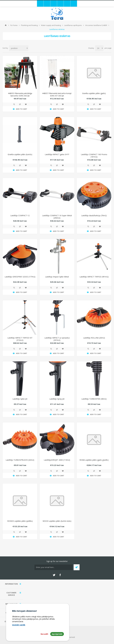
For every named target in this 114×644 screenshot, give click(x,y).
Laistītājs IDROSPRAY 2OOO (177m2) (20, 277)
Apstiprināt (57, 634)
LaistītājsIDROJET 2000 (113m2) (57, 460)
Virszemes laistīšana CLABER (96, 25)
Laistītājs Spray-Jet (57, 399)
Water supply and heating (51, 25)
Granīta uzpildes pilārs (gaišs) (94, 93)
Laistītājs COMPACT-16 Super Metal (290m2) (57, 217)
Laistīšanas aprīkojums (73, 25)
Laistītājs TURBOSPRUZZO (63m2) (20, 460)
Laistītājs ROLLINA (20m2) (94, 338)
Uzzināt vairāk (19, 625)
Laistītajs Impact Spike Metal (57, 277)
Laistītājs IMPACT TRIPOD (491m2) (94, 277)
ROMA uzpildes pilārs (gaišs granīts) (94, 460)
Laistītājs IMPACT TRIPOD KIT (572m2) (20, 339)
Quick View (14, 104)
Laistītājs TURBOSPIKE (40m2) (94, 399)
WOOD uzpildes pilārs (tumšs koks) (57, 521)
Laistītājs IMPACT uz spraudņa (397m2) (57, 339)
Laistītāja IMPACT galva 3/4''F (57, 154)
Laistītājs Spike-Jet (20, 399)
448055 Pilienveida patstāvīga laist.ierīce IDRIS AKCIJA (20, 95)
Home (6, 25)
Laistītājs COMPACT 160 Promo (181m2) (94, 156)
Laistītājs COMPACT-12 (20, 215)
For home (14, 25)
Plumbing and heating (29, 25)
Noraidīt (44, 634)
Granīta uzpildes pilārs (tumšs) (20, 154)
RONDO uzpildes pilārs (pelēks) (20, 521)
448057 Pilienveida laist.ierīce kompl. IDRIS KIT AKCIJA (57, 95)
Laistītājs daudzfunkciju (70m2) (94, 215)
